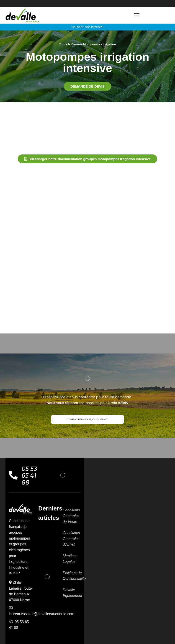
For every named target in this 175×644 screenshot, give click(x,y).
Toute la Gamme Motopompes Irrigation (87, 44)
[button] (87, 86)
